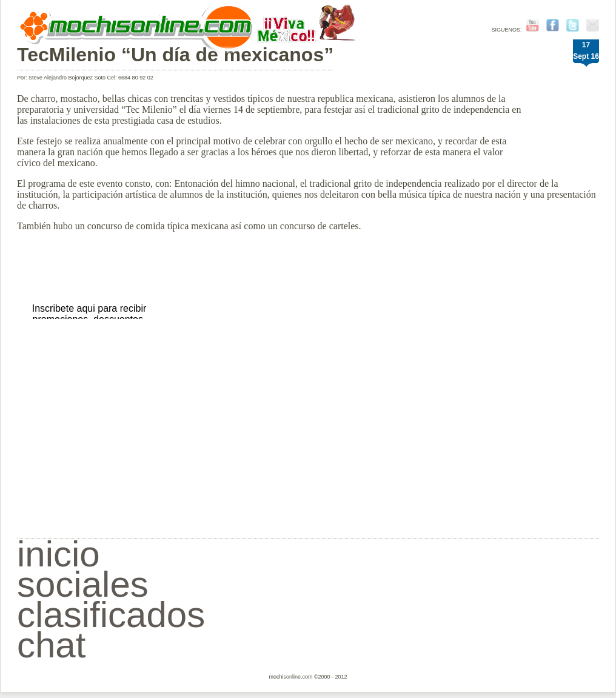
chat (51, 645)
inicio (59, 554)
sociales (83, 584)
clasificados (111, 615)
